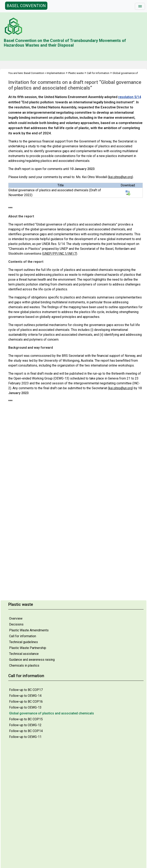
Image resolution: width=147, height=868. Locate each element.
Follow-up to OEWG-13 (25, 707)
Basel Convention (34, 73)
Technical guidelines (23, 642)
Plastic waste (76, 73)
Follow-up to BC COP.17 (26, 690)
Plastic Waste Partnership (28, 648)
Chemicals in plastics (24, 665)
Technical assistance (24, 654)
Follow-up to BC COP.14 (26, 731)
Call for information (23, 636)
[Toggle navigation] (140, 6)
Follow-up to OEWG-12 (25, 725)
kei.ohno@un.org (120, 177)
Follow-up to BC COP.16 (26, 702)
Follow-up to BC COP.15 (26, 719)
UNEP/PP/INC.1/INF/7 (60, 254)
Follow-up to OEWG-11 (25, 737)
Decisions (16, 624)
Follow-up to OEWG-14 (25, 696)
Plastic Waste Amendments (29, 630)
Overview (16, 618)
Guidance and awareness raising (32, 660)
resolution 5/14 (130, 97)
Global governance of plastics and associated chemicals (52, 713)
